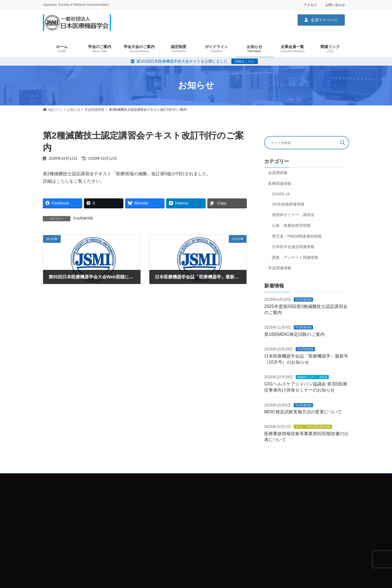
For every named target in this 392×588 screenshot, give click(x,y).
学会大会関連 (266, 501)
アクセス (310, 5)
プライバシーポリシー (168, 491)
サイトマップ (161, 501)
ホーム (156, 510)
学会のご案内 (266, 491)
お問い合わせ (335, 5)
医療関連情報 (280, 183)
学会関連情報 (83, 218)
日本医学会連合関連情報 (293, 247)
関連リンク (264, 520)
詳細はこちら (245, 61)
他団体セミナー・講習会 (293, 215)
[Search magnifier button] (343, 143)
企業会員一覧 (266, 510)
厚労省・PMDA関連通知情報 (297, 236)
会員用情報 (278, 173)
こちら (63, 181)
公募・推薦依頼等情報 (291, 225)
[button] (321, 20)
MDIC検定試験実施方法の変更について (303, 412)
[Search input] (304, 143)
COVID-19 (281, 194)
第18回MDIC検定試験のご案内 (294, 334)
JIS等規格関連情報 (288, 204)
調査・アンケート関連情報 (295, 257)
